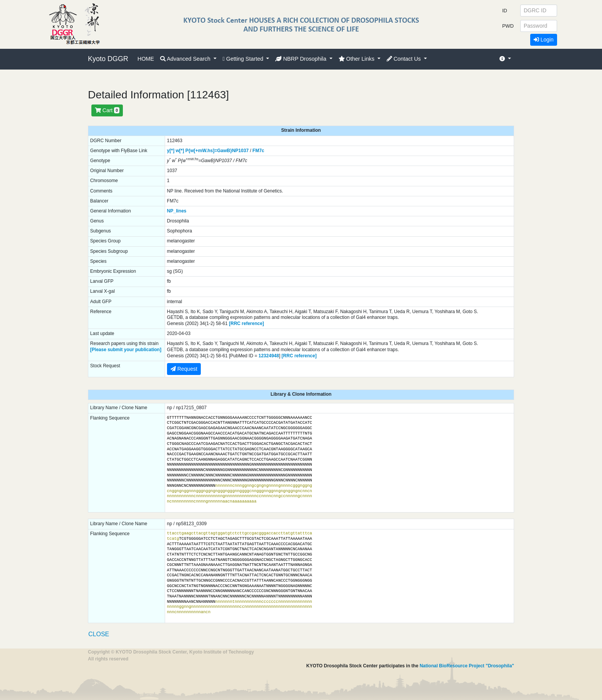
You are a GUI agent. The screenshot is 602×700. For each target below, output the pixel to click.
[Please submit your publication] (126, 350)
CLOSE (99, 634)
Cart (107, 110)
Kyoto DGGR (108, 59)
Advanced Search (186, 59)
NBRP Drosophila (302, 59)
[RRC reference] (246, 323)
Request (184, 369)
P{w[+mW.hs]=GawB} (209, 151)
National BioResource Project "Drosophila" (467, 666)
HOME (146, 59)
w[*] (180, 151)
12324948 (269, 356)
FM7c (259, 151)
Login (544, 40)
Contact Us (404, 59)
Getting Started (244, 59)
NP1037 (240, 151)
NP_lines (177, 211)
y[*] (171, 151)
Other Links (357, 59)
